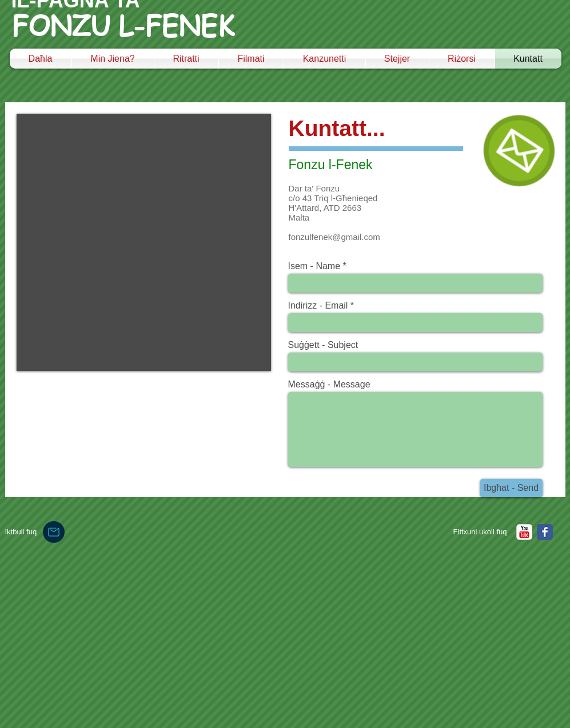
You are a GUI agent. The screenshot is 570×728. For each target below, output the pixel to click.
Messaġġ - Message (329, 385)
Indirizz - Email (318, 306)
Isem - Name (314, 266)
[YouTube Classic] (524, 532)
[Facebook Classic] (545, 532)
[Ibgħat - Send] (511, 488)
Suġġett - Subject (323, 345)
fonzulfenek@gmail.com (334, 237)
